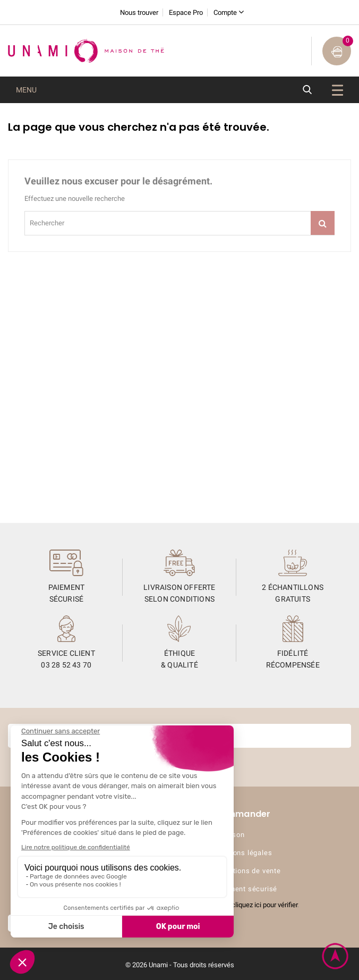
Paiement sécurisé (246, 889)
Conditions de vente (247, 871)
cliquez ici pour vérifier (264, 905)
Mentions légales (243, 853)
